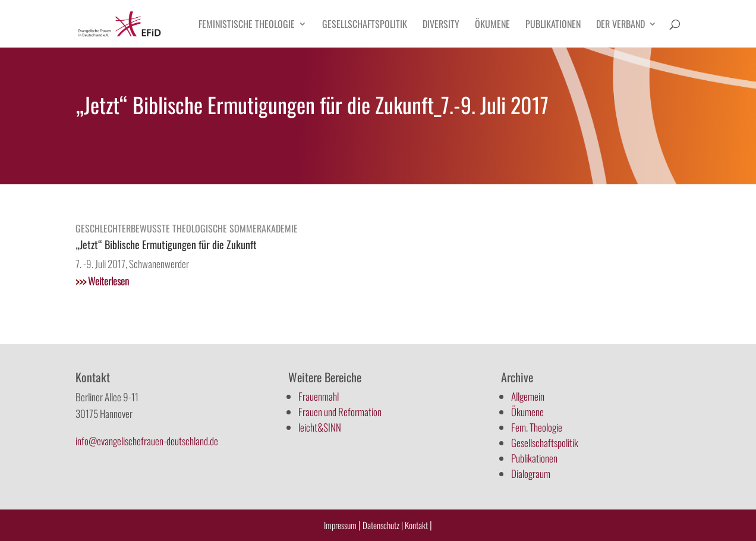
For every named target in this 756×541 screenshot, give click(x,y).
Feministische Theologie (247, 25)
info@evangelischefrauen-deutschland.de (147, 441)
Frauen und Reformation (340, 412)
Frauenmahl (319, 396)
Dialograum (531, 474)
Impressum (340, 525)
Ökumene (492, 25)
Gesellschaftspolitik (365, 25)
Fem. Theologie (537, 427)
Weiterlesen (102, 281)
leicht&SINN (320, 427)
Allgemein (528, 396)
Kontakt (417, 525)
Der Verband (620, 25)
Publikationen (553, 25)
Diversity (441, 25)
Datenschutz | (383, 525)
